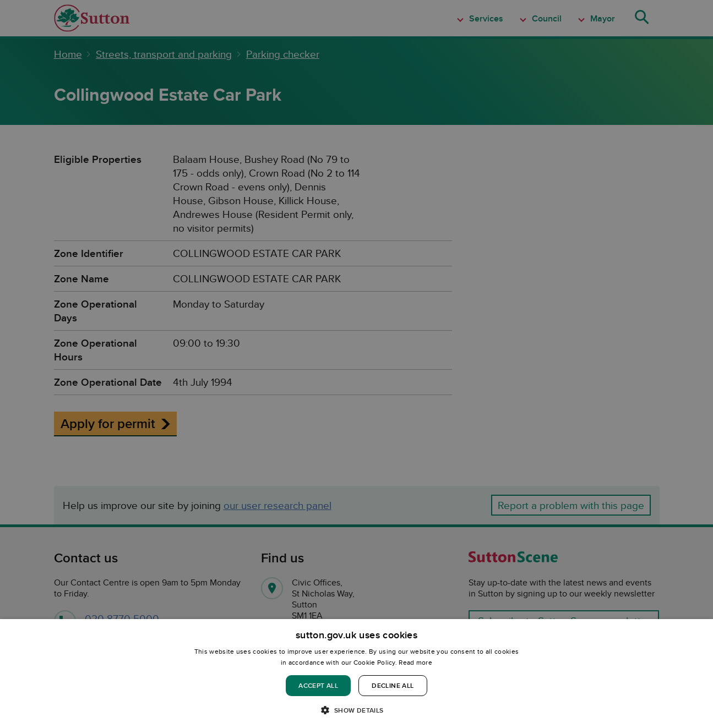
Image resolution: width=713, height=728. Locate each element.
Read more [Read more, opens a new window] (415, 662)
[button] (356, 710)
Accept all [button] (318, 685)
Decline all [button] (393, 685)
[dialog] (357, 674)
